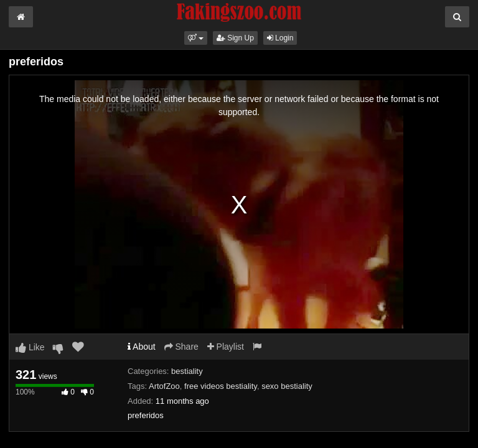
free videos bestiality (221, 386)
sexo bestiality (287, 386)
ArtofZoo (164, 386)
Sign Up (235, 38)
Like (30, 347)
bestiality (187, 371)
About (142, 347)
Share (181, 347)
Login (280, 38)
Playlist (226, 347)
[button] (196, 38)
